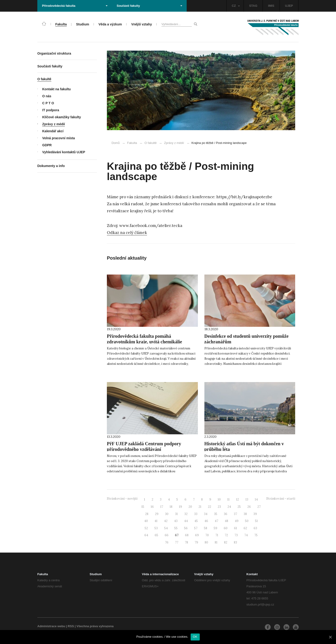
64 (146, 535)
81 (216, 542)
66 (167, 535)
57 (196, 528)
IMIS (271, 6)
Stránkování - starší (281, 499)
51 (256, 521)
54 (166, 528)
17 (162, 507)
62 (245, 528)
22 (210, 507)
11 (228, 500)
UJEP (289, 6)
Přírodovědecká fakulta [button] (75, 6)
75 (256, 535)
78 (186, 542)
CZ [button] (236, 6)
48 (226, 521)
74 (246, 535)
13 (247, 500)
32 (186, 514)
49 (237, 521)
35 (216, 514)
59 (215, 528)
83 (235, 542)
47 (216, 521)
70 (207, 535)
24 (229, 507)
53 (156, 528)
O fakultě (150, 143)
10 (219, 500)
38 (245, 514)
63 (255, 528)
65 (156, 535)
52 (146, 528)
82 (226, 542)
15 (143, 507)
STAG (253, 6)
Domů (116, 143)
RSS (71, 626)
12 (238, 500)
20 (190, 507)
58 (206, 528)
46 (206, 521)
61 (236, 528)
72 (226, 535)
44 (186, 521)
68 (187, 535)
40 (146, 521)
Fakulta (132, 143)
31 (176, 514)
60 (226, 528)
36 (226, 514)
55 (176, 528)
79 (196, 542)
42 (166, 521)
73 (236, 535)
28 (147, 514)
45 (196, 521)
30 (167, 514)
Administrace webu (51, 626)
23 (219, 507)
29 (157, 514)
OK (195, 637)
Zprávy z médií (172, 143)
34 (206, 514)
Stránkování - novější (122, 499)
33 (196, 514)
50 (247, 521)
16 (152, 507)
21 (200, 507)
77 (177, 542)
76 (167, 542)
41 (156, 521)
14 (256, 500)
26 (249, 507)
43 (176, 521)
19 (180, 507)
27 (259, 507)
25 (239, 507)
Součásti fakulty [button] (149, 6)
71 (217, 535)
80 (206, 542)
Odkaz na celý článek (127, 233)
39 (255, 514)
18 (171, 507)
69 (197, 535)
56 (186, 528)
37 (235, 514)
